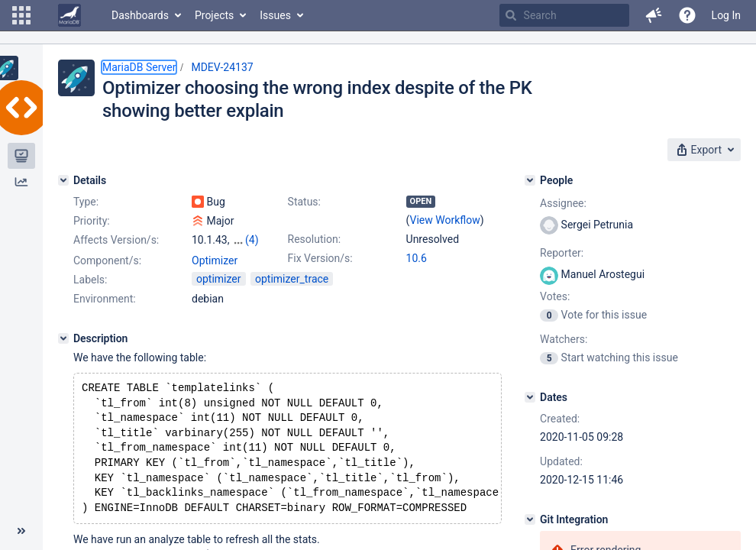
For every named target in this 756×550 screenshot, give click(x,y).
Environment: (105, 299)
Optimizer (215, 260)
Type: (86, 202)
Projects (214, 15)
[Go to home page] (69, 15)
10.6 (417, 258)
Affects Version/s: (116, 240)
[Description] (63, 338)
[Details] (63, 180)
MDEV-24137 (222, 67)
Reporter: (562, 253)
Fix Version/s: (320, 258)
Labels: (90, 280)
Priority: (92, 221)
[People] (530, 180)
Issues (275, 15)
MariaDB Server (139, 67)
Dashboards (140, 15)
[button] (21, 15)
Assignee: (563, 203)
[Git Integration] (530, 519)
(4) (252, 240)
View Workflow (445, 220)
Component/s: (107, 260)
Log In (726, 15)
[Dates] (530, 397)
